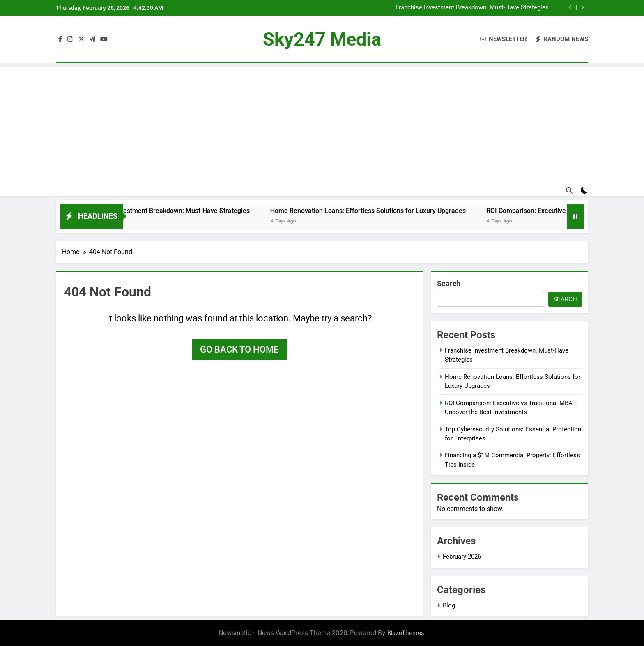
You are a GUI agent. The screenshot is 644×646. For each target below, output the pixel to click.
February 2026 (462, 557)
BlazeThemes (406, 633)
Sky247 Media (322, 39)
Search (449, 283)
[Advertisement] (322, 124)
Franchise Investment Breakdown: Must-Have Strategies (472, 8)
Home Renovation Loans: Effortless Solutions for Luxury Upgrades (377, 211)
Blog (449, 605)
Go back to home (239, 349)
